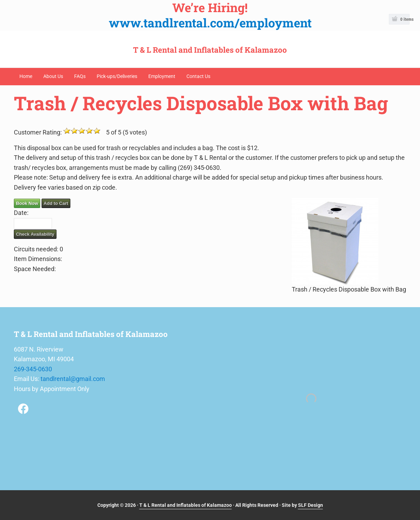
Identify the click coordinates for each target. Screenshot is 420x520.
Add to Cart (56, 203)
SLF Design (310, 505)
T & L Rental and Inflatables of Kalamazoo (210, 50)
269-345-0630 (33, 369)
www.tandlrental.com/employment (210, 23)
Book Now (27, 203)
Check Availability (35, 234)
